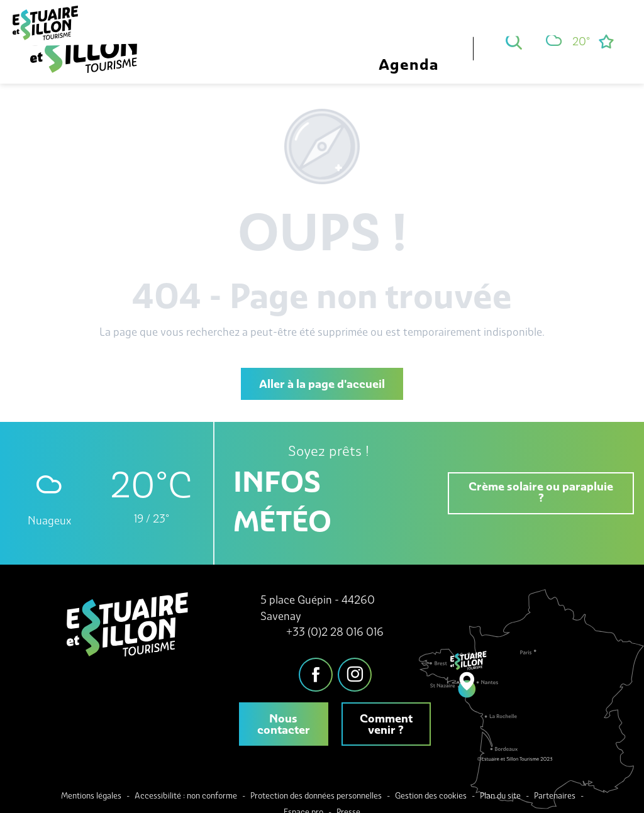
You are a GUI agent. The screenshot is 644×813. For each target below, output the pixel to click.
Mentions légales (91, 796)
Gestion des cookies (431, 796)
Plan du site (500, 796)
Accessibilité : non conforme (186, 796)
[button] (514, 41)
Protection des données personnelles (316, 796)
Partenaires (555, 796)
